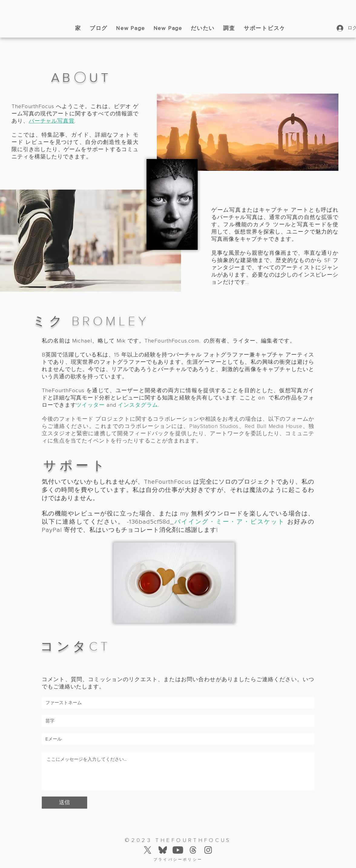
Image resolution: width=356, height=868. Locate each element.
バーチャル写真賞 (52, 121)
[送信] (64, 803)
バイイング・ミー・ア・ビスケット (229, 522)
